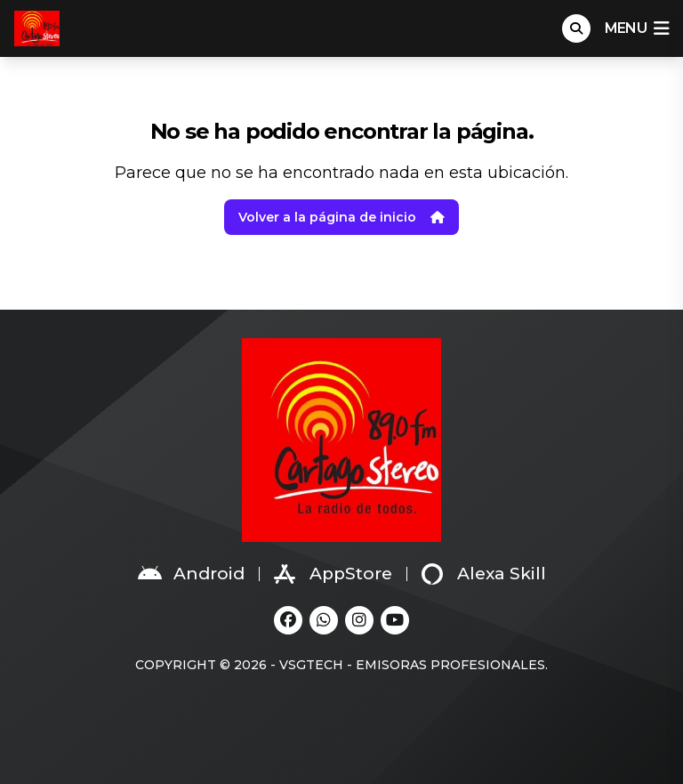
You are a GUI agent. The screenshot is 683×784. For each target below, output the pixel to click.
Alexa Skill (484, 574)
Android (191, 574)
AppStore (333, 574)
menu (637, 28)
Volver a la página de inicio (341, 217)
